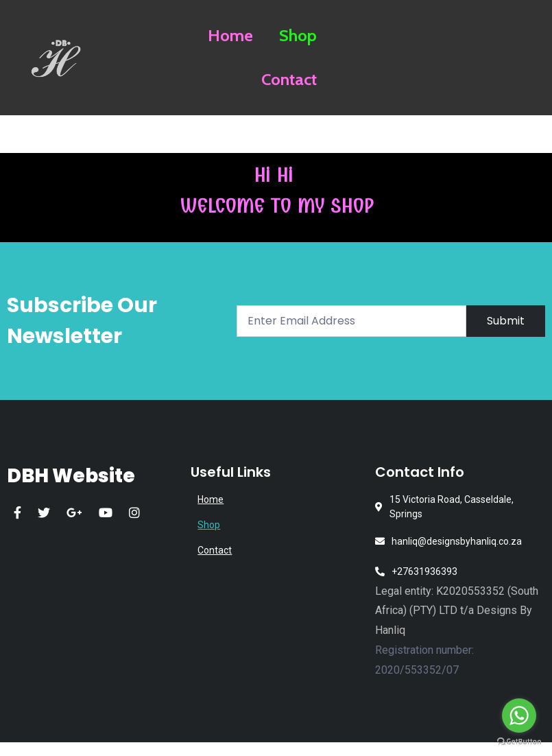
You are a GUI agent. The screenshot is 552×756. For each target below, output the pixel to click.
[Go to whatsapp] (519, 716)
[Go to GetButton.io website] (519, 742)
